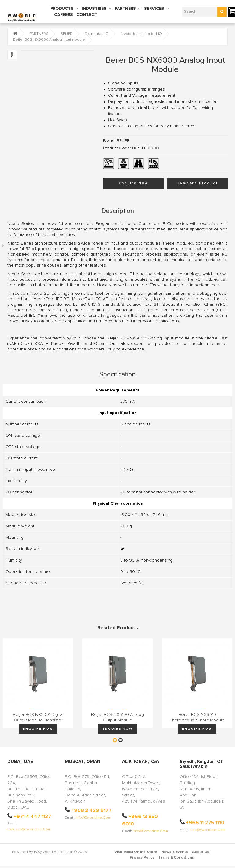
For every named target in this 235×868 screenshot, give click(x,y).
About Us (201, 852)
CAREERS (63, 15)
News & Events (175, 852)
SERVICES (154, 9)
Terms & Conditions (176, 858)
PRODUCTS (62, 9)
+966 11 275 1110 (205, 823)
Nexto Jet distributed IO (141, 34)
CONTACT (87, 15)
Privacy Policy (142, 858)
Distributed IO (97, 34)
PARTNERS (125, 9)
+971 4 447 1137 (32, 817)
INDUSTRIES (94, 9)
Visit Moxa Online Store (136, 852)
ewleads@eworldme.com (29, 829)
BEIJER (67, 34)
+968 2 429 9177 (91, 810)
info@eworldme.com (93, 818)
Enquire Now (133, 183)
